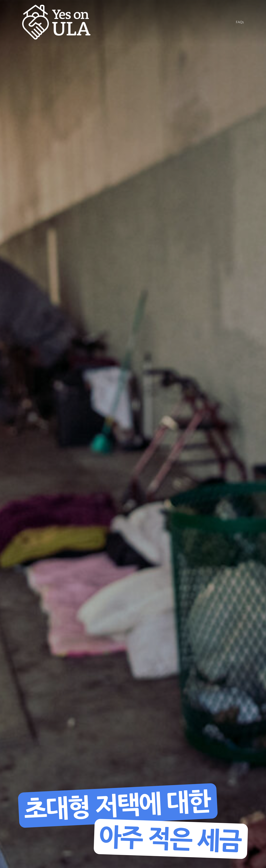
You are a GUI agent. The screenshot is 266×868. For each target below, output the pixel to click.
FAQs (240, 22)
